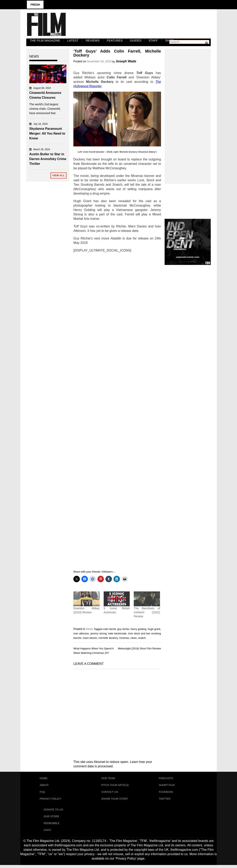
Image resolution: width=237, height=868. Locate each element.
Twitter (165, 800)
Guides (136, 40)
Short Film (167, 786)
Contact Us (110, 793)
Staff (153, 40)
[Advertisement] (117, 411)
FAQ (42, 793)
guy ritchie (123, 629)
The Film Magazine (45, 40)
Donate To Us (53, 811)
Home (44, 778)
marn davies (90, 638)
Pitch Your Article (115, 786)
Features (115, 40)
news (134, 638)
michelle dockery (108, 638)
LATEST (73, 40)
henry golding (138, 629)
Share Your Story (115, 800)
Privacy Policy (50, 800)
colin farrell (109, 629)
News (90, 629)
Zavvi (47, 833)
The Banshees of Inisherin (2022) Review (147, 612)
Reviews (93, 40)
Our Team (108, 778)
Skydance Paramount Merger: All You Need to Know (47, 133)
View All (59, 175)
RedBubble (52, 826)
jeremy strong (99, 633)
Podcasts (166, 778)
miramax (124, 638)
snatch (142, 638)
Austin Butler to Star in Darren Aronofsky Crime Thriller (48, 159)
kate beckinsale (117, 633)
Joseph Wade (126, 61)
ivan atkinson (81, 633)
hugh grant (154, 629)
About (44, 786)
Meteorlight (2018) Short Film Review (139, 648)
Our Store (51, 819)
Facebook (166, 793)
